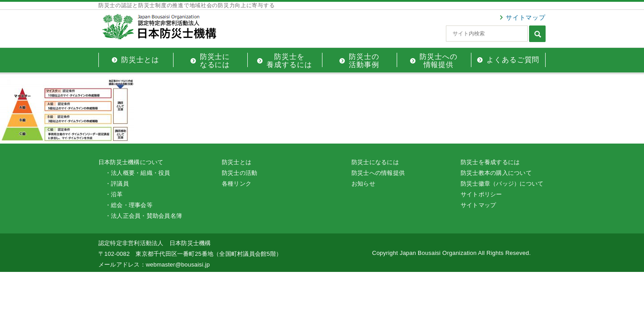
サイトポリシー (481, 194)
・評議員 (117, 184)
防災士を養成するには (490, 162)
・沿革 (114, 194)
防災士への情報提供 (378, 173)
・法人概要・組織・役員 (138, 173)
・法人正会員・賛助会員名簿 (144, 216)
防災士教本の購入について (496, 173)
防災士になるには (375, 162)
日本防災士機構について (131, 162)
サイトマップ (526, 17)
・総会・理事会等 (129, 205)
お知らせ (363, 184)
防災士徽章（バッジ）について (502, 184)
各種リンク (237, 184)
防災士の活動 (239, 173)
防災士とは (237, 162)
